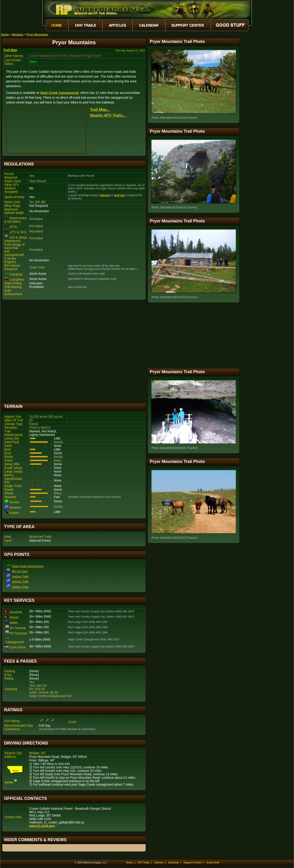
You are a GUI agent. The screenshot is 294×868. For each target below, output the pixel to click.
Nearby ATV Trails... (108, 115)
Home (5, 35)
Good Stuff (213, 862)
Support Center (193, 862)
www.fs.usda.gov (42, 826)
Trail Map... (100, 110)
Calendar (174, 862)
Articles (159, 862)
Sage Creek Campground (59, 93)
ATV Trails (144, 862)
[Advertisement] (74, 351)
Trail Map (10, 50)
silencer (105, 195)
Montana (18, 35)
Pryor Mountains (37, 35)
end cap (119, 195)
